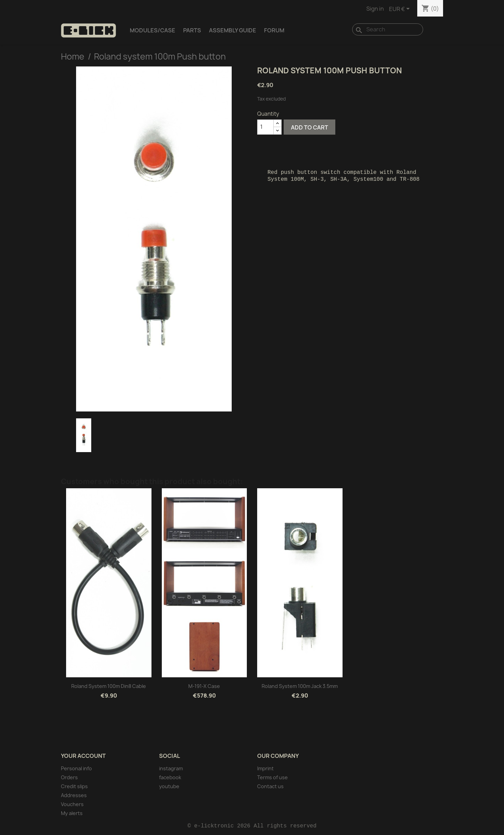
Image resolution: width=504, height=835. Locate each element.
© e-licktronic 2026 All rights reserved (252, 826)
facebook (170, 777)
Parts (192, 30)
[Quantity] (265, 127)
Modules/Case (153, 30)
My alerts (72, 813)
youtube (169, 786)
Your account (83, 756)
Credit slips (74, 786)
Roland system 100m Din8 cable (109, 686)
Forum (274, 30)
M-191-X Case (204, 686)
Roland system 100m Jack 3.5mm (300, 686)
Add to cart (309, 127)
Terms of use (272, 777)
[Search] (388, 29)
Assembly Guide (233, 30)
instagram (171, 768)
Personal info (76, 768)
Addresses (74, 795)
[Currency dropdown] (401, 9)
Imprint (265, 768)
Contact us (270, 786)
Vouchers (72, 804)
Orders (69, 777)
